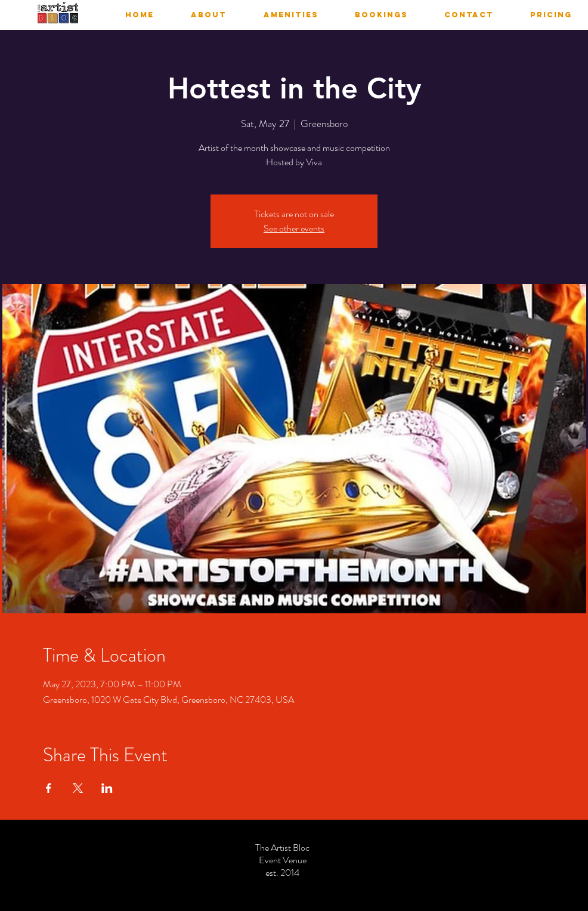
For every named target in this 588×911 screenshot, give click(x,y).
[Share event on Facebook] (49, 788)
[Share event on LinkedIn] (107, 788)
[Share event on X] (78, 788)
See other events (294, 228)
